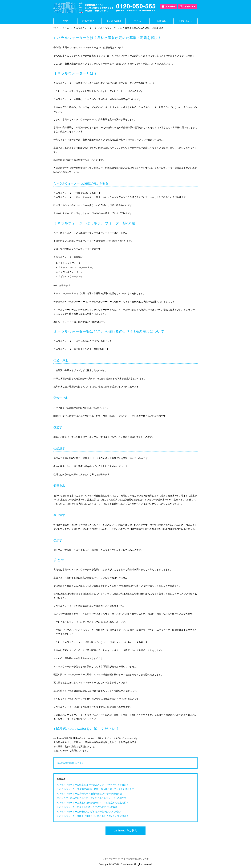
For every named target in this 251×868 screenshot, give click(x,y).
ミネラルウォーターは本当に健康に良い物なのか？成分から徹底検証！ (93, 816)
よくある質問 (113, 21)
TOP (66, 21)
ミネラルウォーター (84, 28)
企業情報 (162, 21)
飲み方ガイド (89, 21)
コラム (138, 21)
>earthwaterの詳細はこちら (71, 763)
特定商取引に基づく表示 (138, 859)
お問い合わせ (186, 21)
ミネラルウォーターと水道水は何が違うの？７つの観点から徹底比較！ (93, 803)
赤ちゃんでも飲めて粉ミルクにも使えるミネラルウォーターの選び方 (92, 798)
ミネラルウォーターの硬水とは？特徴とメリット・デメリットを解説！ (93, 785)
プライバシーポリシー (112, 859)
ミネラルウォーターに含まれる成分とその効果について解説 (87, 807)
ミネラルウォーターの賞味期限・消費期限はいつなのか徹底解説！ (90, 794)
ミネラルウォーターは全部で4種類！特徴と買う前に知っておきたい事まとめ (96, 789)
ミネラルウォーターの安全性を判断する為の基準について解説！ (89, 812)
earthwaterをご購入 (125, 831)
